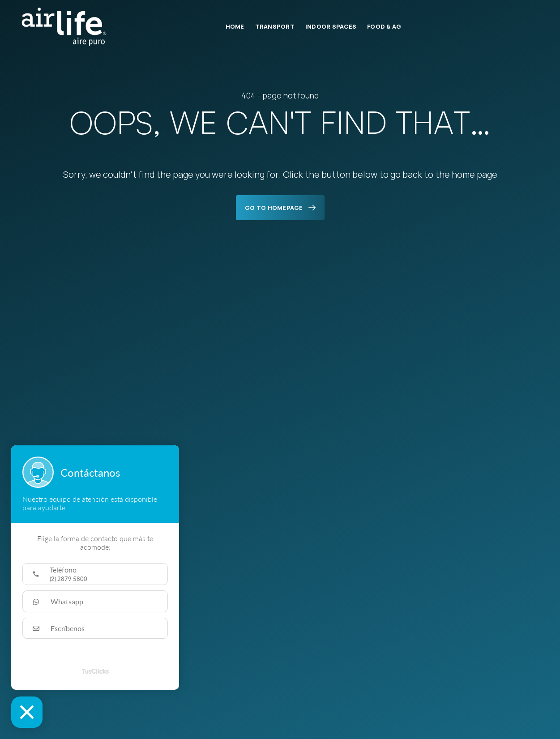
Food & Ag (384, 26)
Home (235, 26)
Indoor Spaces (330, 26)
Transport (274, 26)
